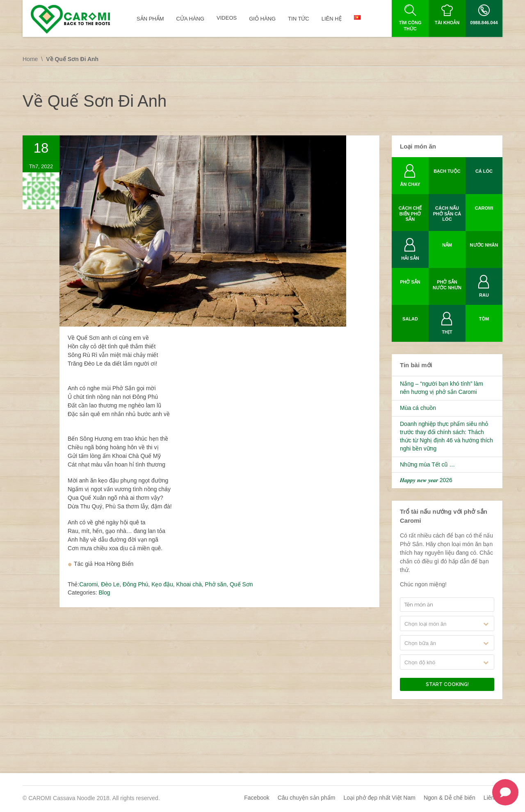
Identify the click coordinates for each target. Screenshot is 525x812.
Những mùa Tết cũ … (427, 464)
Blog (104, 592)
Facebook (257, 798)
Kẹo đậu (162, 584)
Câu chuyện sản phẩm (307, 798)
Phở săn (216, 584)
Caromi (88, 584)
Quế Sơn (241, 584)
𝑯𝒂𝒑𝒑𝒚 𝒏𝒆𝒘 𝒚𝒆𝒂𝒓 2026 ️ (427, 480)
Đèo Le (110, 584)
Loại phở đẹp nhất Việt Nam (380, 798)
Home (30, 59)
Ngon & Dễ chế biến (450, 798)
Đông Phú (135, 584)
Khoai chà (189, 584)
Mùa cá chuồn (418, 408)
